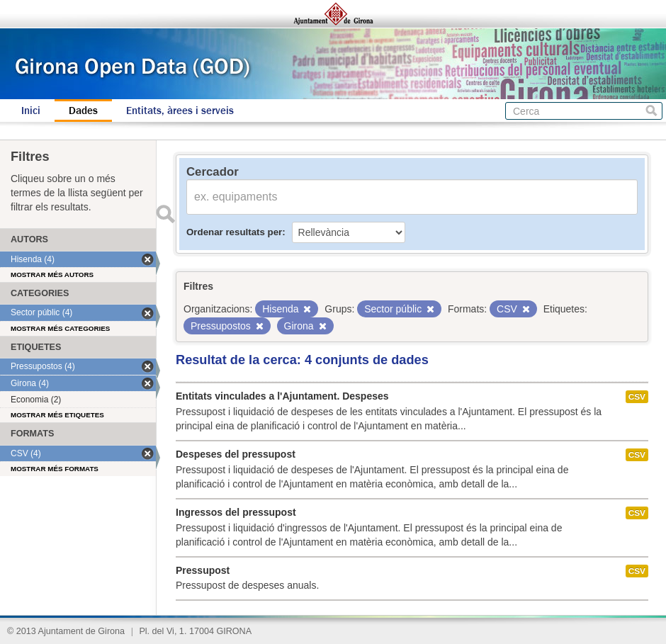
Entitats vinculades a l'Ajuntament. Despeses (282, 396)
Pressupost (203, 570)
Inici (31, 111)
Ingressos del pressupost (236, 512)
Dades (83, 111)
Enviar (165, 214)
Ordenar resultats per (234, 232)
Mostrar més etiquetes (57, 415)
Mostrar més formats (55, 469)
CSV (637, 397)
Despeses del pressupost (236, 454)
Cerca (651, 111)
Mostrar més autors (52, 275)
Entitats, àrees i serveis (180, 111)
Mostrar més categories (60, 328)
